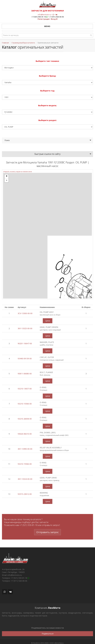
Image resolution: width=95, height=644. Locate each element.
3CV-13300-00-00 (25, 313)
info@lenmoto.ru (44, 15)
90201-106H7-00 (25, 343)
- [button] (7, 180)
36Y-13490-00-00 (25, 449)
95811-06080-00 (25, 374)
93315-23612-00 (25, 494)
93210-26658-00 (25, 419)
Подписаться (48, 634)
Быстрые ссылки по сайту (47, 154)
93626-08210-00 (25, 434)
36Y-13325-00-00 (25, 328)
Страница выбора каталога (23, 43)
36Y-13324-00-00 (25, 479)
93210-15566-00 (25, 404)
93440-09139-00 (25, 359)
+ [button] (7, 176)
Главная (5, 43)
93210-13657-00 (25, 389)
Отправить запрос (47, 532)
